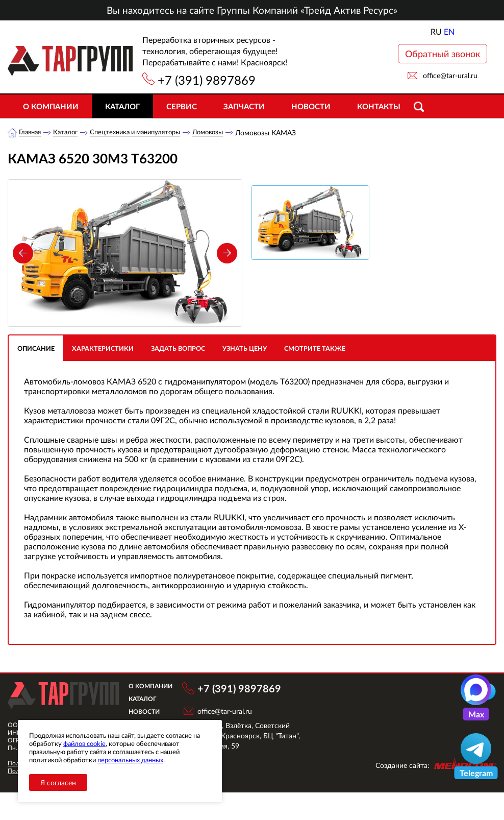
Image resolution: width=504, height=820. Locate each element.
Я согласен (58, 782)
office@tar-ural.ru (450, 75)
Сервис (182, 106)
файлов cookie (84, 743)
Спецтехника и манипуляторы (144, 132)
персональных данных (130, 760)
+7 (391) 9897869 (207, 80)
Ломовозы (223, 132)
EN (449, 31)
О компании (51, 106)
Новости (311, 106)
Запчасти (244, 106)
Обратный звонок (443, 54)
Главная (31, 132)
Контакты (379, 106)
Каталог (122, 106)
